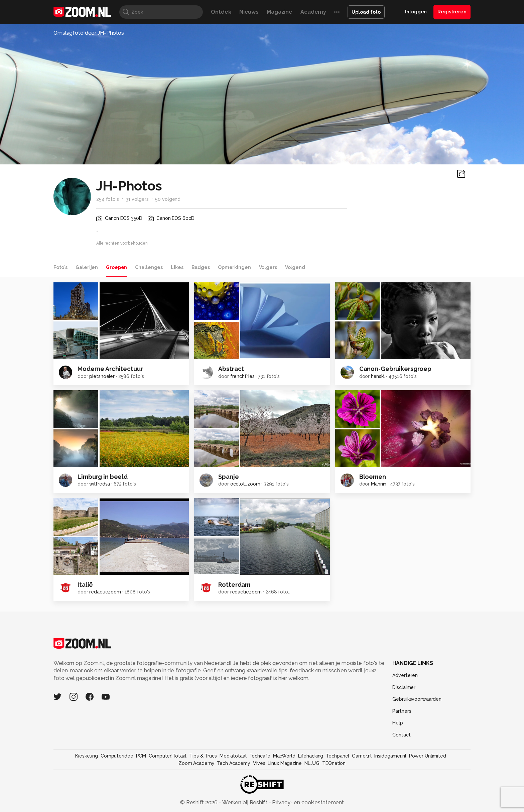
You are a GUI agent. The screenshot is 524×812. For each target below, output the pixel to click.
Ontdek (221, 12)
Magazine (280, 12)
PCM (141, 756)
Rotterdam (234, 585)
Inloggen (416, 12)
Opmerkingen (234, 267)
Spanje (228, 477)
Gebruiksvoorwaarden (417, 699)
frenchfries (242, 376)
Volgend (295, 267)
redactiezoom (105, 592)
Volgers (268, 267)
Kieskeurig (87, 756)
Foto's (60, 267)
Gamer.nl (362, 756)
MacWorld (284, 756)
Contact (401, 735)
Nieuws (249, 12)
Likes (177, 267)
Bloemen (373, 477)
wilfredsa (100, 484)
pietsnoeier (102, 376)
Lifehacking (311, 756)
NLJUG (312, 763)
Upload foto (366, 12)
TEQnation (334, 763)
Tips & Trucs (203, 756)
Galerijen (87, 267)
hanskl (378, 376)
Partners (402, 711)
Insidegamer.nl (390, 756)
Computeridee (117, 756)
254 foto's (108, 199)
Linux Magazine (285, 763)
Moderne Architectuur (110, 369)
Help (398, 723)
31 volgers (137, 199)
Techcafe (260, 756)
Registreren (452, 12)
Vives (259, 763)
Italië (85, 585)
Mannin (379, 484)
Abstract (231, 369)
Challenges (149, 267)
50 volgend (168, 199)
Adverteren (405, 675)
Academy (313, 12)
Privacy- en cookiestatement (307, 802)
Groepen (116, 267)
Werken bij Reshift (245, 802)
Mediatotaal (233, 756)
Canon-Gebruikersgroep (395, 369)
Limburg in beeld (103, 477)
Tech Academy (234, 763)
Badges (201, 267)
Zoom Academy (196, 763)
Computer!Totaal (168, 756)
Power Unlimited (428, 756)
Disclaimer (404, 687)
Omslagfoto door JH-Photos (89, 33)
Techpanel (338, 756)
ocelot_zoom (245, 484)
